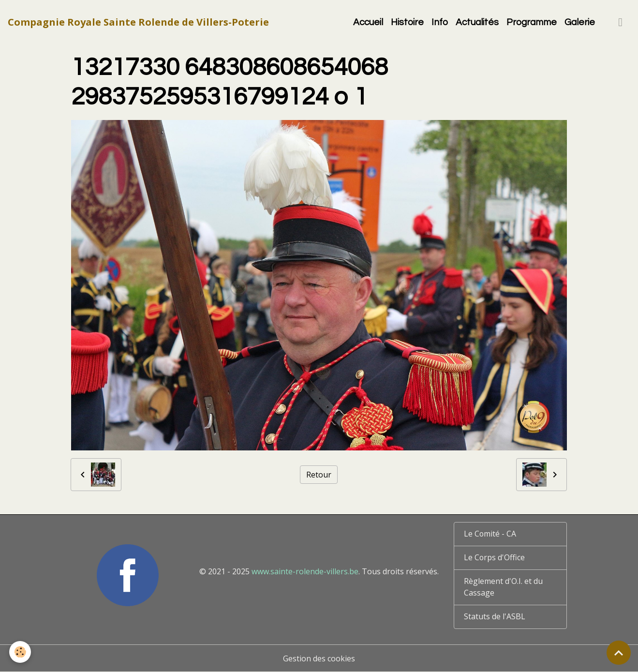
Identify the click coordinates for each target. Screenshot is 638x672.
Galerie (580, 22)
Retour (319, 475)
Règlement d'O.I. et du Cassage (503, 587)
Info (440, 22)
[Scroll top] (619, 653)
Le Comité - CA (490, 534)
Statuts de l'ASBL (495, 617)
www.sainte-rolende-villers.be (305, 571)
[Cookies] (21, 652)
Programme (532, 22)
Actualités (477, 22)
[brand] (138, 22)
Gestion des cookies (319, 658)
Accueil (368, 22)
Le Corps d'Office (495, 558)
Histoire (407, 22)
